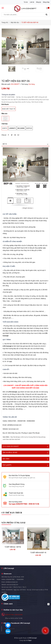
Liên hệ (32, 2)
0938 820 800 (19, 615)
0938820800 (20, 579)
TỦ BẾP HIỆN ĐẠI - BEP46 (13, 547)
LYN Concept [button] (9, 568)
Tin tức (26, 2)
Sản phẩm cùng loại (13, 523)
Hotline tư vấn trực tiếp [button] (13, 610)
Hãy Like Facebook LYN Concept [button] (17, 623)
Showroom (8, 574)
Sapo (30, 640)
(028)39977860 (21, 504)
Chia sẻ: (4, 135)
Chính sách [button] (27, 604)
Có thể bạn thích (12, 513)
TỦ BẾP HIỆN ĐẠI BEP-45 (38, 553)
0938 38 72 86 (34, 504)
